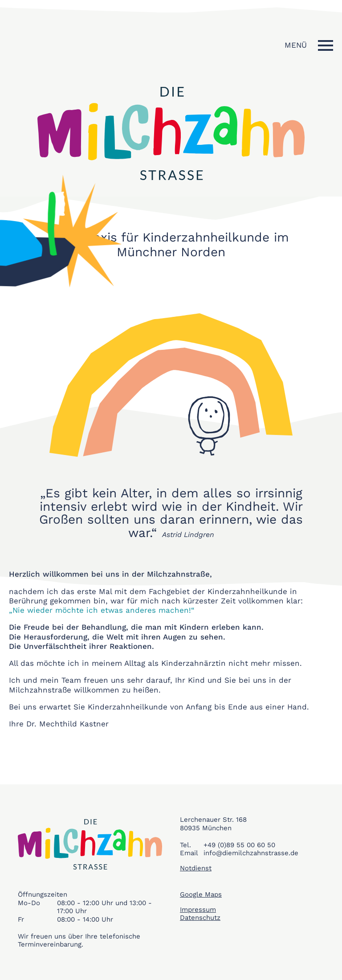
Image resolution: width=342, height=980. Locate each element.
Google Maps (201, 894)
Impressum (198, 910)
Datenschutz (200, 918)
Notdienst (196, 868)
